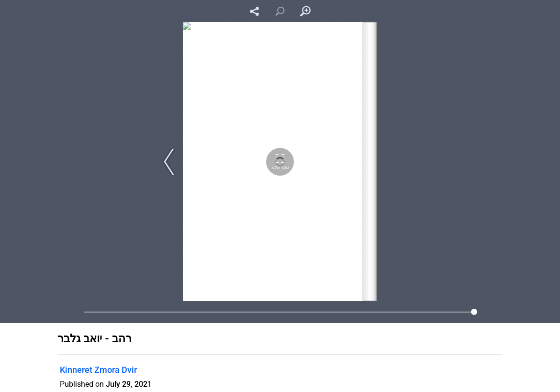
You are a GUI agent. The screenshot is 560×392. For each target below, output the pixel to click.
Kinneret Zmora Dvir (98, 370)
